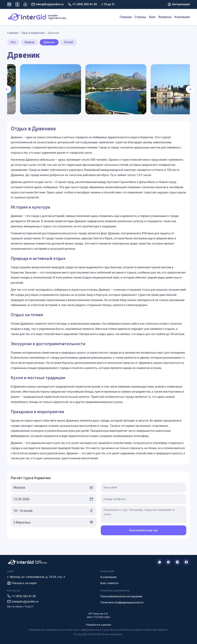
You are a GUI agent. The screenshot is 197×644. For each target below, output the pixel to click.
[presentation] (7, 89)
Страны (140, 17)
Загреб (69, 42)
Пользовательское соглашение (121, 596)
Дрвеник (49, 42)
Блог (152, 17)
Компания (182, 17)
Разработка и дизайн (99, 625)
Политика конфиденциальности (122, 602)
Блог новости (109, 583)
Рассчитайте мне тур (143, 530)
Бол (13, 42)
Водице (30, 42)
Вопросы (165, 17)
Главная (126, 17)
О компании (108, 577)
